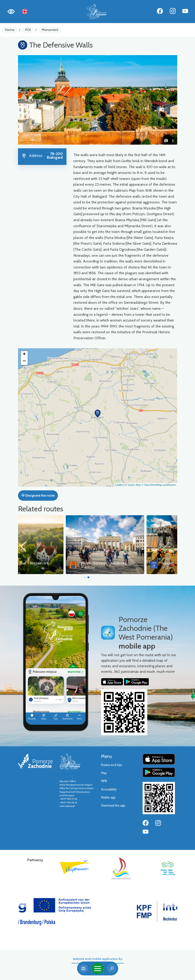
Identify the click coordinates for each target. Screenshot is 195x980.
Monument (50, 30)
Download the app (113, 806)
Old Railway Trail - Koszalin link (57, 563)
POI (28, 30)
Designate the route (38, 495)
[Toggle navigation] (98, 968)
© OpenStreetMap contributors (159, 485)
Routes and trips (112, 765)
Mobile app (108, 797)
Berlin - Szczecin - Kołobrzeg (136, 563)
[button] (30, 100)
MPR (104, 781)
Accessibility (109, 789)
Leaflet (119, 485)
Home (10, 30)
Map (104, 773)
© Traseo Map (133, 485)
